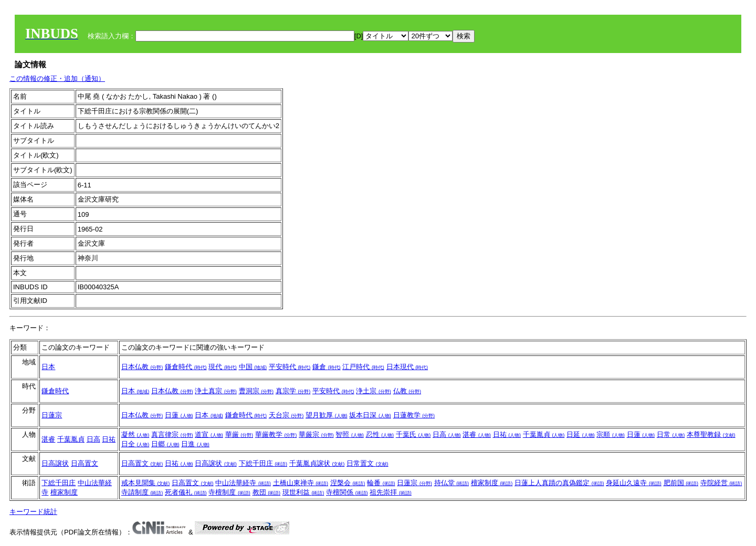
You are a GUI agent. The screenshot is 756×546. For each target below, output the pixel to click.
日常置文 (367, 463)
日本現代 (407, 367)
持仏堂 (452, 483)
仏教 (407, 391)
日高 (93, 439)
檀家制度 (64, 492)
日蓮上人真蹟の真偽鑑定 (559, 483)
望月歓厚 (327, 415)
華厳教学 (276, 434)
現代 (223, 367)
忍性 (380, 434)
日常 (671, 434)
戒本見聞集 (146, 483)
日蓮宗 (52, 415)
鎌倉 (327, 367)
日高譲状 (55, 463)
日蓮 (179, 415)
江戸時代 (363, 367)
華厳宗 (316, 434)
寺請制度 (142, 492)
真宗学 (293, 391)
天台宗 (286, 415)
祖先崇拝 (391, 492)
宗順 (611, 434)
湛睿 (48, 439)
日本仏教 (142, 367)
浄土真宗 (216, 391)
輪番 (381, 483)
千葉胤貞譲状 (317, 463)
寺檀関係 (347, 492)
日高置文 (85, 463)
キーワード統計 (33, 512)
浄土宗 (374, 391)
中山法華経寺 (243, 483)
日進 (195, 444)
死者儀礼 (186, 492)
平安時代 (290, 367)
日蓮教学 (414, 415)
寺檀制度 (229, 492)
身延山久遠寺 (634, 483)
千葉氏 (413, 434)
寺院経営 (721, 483)
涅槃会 (348, 483)
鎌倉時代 (186, 367)
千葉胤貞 (71, 439)
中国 (253, 367)
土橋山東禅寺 (301, 483)
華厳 (239, 434)
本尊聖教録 (711, 434)
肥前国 (681, 483)
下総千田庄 (263, 463)
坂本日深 (370, 415)
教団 (267, 492)
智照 (350, 434)
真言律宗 (172, 434)
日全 (135, 444)
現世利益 (303, 492)
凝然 (135, 434)
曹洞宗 (256, 391)
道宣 (209, 434)
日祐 (109, 439)
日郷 (165, 444)
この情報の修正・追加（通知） (57, 78)
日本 (48, 367)
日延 (581, 434)
